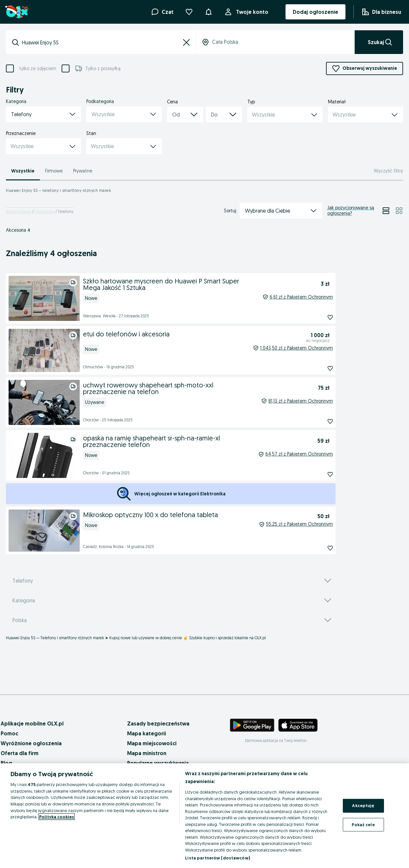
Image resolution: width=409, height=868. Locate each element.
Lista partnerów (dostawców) (218, 858)
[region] (204, 816)
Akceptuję (363, 805)
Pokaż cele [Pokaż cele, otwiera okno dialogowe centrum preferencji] (363, 825)
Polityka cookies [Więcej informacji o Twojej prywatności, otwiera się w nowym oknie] (57, 817)
